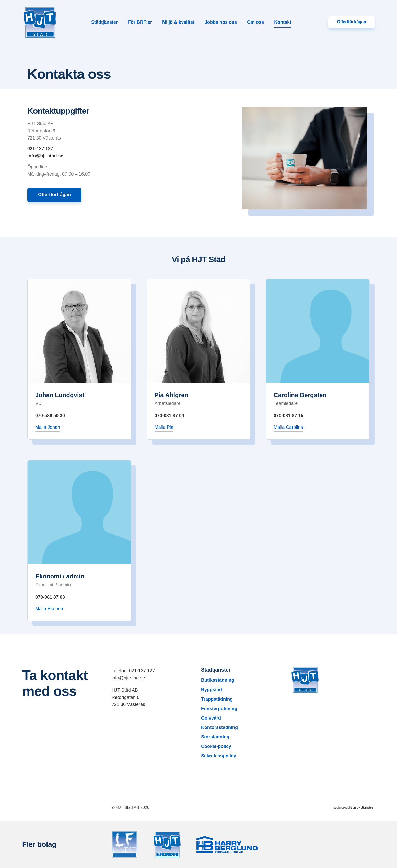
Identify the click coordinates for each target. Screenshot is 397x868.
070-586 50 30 (50, 416)
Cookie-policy (216, 746)
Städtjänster (104, 22)
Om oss (255, 22)
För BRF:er (140, 22)
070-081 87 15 (288, 416)
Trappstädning (217, 699)
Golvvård (211, 718)
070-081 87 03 (50, 597)
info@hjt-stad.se (45, 156)
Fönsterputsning (219, 709)
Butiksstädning (218, 680)
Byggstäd (212, 690)
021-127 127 (40, 149)
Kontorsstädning (219, 727)
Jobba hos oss (221, 22)
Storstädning (215, 737)
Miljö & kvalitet (178, 22)
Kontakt (283, 22)
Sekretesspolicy (219, 756)
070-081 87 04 (169, 416)
